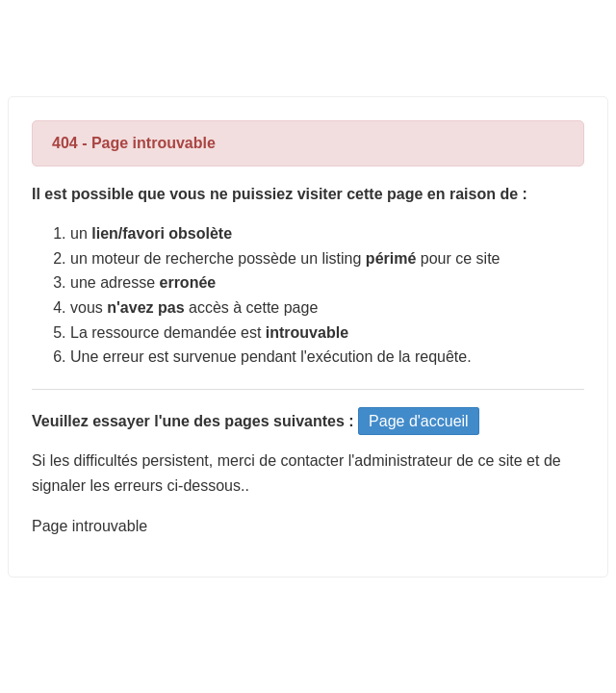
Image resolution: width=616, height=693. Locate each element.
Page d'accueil (419, 421)
